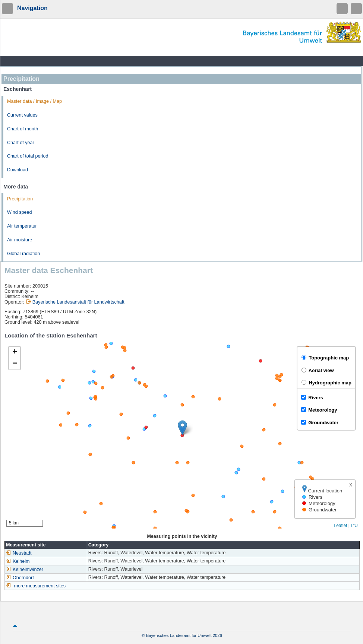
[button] (182, 428)
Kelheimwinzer (25, 570)
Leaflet (340, 526)
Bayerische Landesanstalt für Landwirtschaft (78, 302)
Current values (22, 115)
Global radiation (23, 254)
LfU (354, 526)
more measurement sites (40, 586)
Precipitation (20, 199)
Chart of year (21, 143)
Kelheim (18, 561)
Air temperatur (22, 226)
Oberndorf (20, 578)
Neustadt (19, 553)
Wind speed (20, 212)
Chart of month (23, 129)
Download (18, 170)
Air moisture (20, 240)
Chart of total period (28, 156)
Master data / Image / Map (34, 101)
